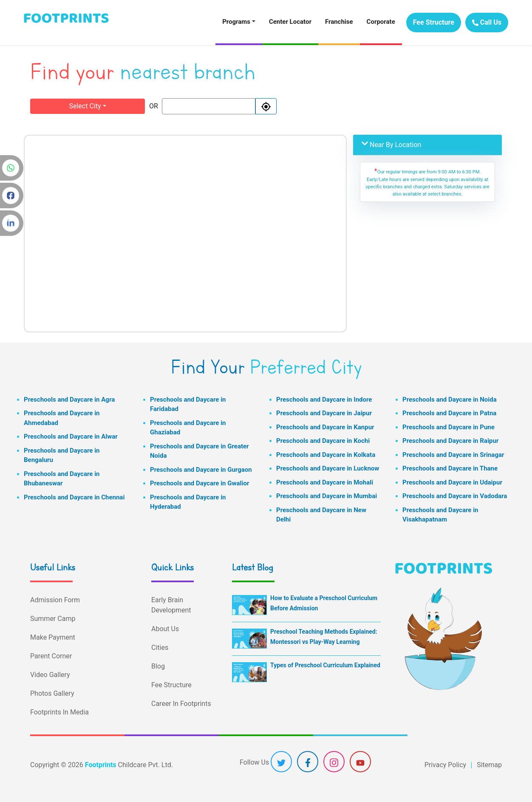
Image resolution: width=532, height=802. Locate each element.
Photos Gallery (52, 693)
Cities (160, 648)
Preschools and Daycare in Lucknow (328, 468)
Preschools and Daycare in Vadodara (455, 496)
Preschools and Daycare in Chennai (74, 497)
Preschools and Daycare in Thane (450, 468)
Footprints (101, 765)
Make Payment (53, 637)
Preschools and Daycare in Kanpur (325, 427)
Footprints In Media (59, 712)
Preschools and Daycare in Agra (69, 400)
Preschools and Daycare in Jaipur (324, 413)
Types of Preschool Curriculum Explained (325, 665)
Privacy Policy (446, 765)
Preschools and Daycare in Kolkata (326, 455)
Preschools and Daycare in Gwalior (199, 483)
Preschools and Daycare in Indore (324, 400)
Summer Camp (53, 619)
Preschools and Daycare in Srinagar (453, 455)
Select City (85, 106)
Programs (236, 22)
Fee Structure (434, 22)
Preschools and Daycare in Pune (449, 427)
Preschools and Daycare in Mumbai (327, 496)
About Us (165, 629)
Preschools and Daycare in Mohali (325, 482)
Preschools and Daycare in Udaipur (452, 482)
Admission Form (55, 600)
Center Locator (290, 22)
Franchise (339, 22)
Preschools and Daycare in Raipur (450, 441)
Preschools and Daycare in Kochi (323, 441)
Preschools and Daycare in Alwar (71, 436)
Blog (158, 666)
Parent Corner (51, 656)
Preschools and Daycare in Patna (449, 413)
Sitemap (489, 765)
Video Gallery (50, 675)
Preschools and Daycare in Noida (450, 400)
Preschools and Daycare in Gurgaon (201, 470)
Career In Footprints (181, 704)
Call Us (487, 22)
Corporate (381, 22)
